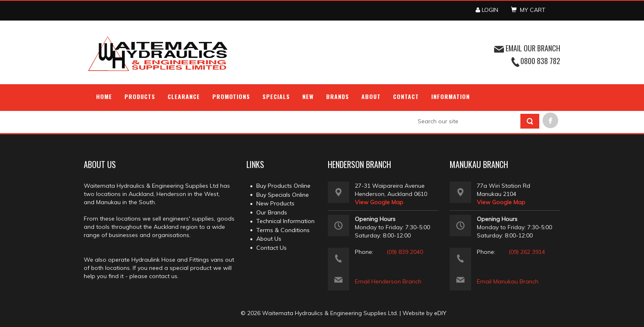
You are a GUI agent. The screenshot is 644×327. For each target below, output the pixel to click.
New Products (275, 203)
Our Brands (272, 212)
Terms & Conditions (283, 230)
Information (451, 96)
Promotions (231, 96)
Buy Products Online (283, 186)
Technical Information (285, 221)
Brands (338, 96)
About (371, 96)
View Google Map (379, 202)
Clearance (184, 96)
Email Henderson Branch (388, 281)
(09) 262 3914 (527, 252)
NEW (308, 96)
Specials (276, 96)
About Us (269, 239)
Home (104, 96)
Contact (406, 96)
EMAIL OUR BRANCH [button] (527, 48)
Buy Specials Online (283, 195)
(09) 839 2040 (405, 252)
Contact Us (271, 248)
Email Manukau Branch (508, 281)
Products (140, 96)
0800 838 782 (540, 61)
